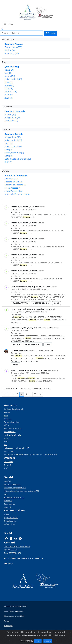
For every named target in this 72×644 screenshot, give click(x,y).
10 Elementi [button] (11, 389)
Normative (11, 121)
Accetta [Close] (48, 641)
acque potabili (41, 303)
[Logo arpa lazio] (27, 12)
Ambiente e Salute (13, 435)
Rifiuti (7, 425)
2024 (9, 82)
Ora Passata (12, 179)
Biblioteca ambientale (14, 498)
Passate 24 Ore (13, 182)
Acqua (7, 412)
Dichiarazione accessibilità (14, 616)
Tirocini (7, 507)
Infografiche (12, 118)
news (9, 70)
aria (8, 73)
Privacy (7, 621)
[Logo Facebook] (6, 538)
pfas (15, 364)
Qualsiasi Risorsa (14, 44)
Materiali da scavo (12, 485)
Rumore (8, 419)
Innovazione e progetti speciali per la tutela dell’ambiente (30, 454)
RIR (6, 445)
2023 (56, 303)
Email (12, 558)
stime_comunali (14, 153)
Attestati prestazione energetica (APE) (21, 491)
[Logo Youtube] (16, 538)
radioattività (20, 303)
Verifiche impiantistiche (15, 488)
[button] (8, 24)
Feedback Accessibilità (32, 558)
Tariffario (8, 481)
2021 (9, 95)
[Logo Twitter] (11, 538)
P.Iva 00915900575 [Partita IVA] (12, 553)
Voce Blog (12, 53)
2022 (48, 344)
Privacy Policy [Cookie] (26, 641)
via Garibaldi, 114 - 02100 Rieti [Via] (17, 547)
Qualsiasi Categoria (15, 111)
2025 (9, 88)
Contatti (8, 465)
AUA (6, 441)
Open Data (9, 451)
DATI (9, 143)
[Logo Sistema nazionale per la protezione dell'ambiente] (44, 12)
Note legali (8, 626)
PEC (6, 558)
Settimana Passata (15, 185)
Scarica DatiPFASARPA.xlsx (41, 350)
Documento (13, 47)
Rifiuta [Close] (38, 641)
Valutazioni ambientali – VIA (17, 448)
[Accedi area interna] (9, 564)
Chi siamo (9, 462)
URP (6, 468)
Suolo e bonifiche (12, 422)
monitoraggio (33, 344)
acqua (10, 76)
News (7, 515)
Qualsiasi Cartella (14, 134)
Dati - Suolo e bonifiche (18, 159)
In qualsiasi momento (16, 176)
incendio (11, 92)
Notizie (10, 114)
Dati (8, 150)
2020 (9, 98)
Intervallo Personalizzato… (17, 194)
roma (9, 85)
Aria (6, 416)
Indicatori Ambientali (14, 409)
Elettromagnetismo (13, 428)
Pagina (10, 50)
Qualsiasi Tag (12, 67)
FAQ (6, 494)
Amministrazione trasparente (15, 606)
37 (36, 395)
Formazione (9, 504)
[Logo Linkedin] (20, 538)
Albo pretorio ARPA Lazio (14, 611)
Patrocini (8, 501)
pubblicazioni (13, 79)
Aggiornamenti (11, 518)
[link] (2, 29)
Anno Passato (13, 191)
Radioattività (10, 432)
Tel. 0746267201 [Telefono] (11, 550)
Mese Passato (13, 188)
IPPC (6, 438)
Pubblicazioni (13, 140)
